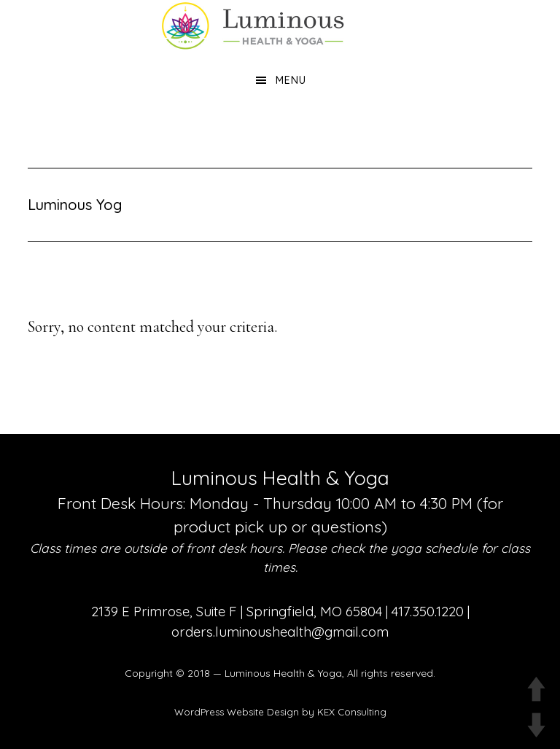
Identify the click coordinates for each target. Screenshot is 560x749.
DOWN (536, 725)
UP (536, 689)
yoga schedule (434, 548)
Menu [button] (291, 80)
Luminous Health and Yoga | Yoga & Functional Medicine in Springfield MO (280, 26)
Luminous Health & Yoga (283, 673)
